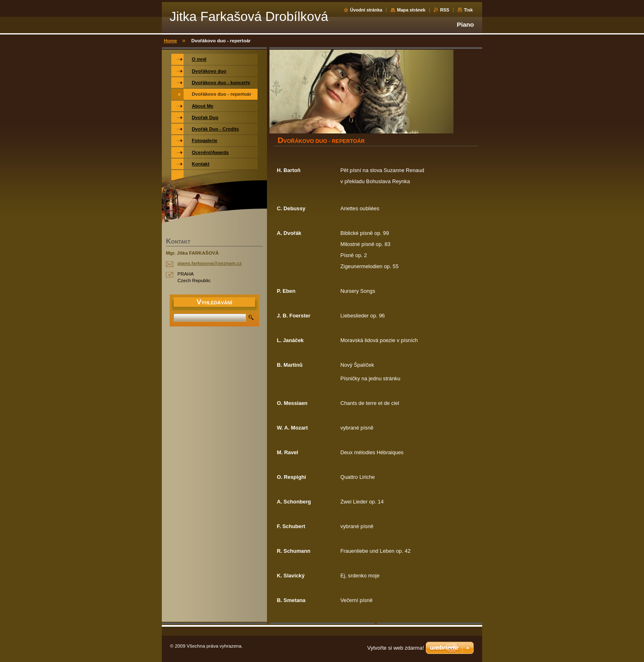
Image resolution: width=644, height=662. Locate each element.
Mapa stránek (411, 10)
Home (170, 41)
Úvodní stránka (366, 10)
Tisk (468, 10)
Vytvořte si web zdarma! (396, 648)
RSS (444, 10)
